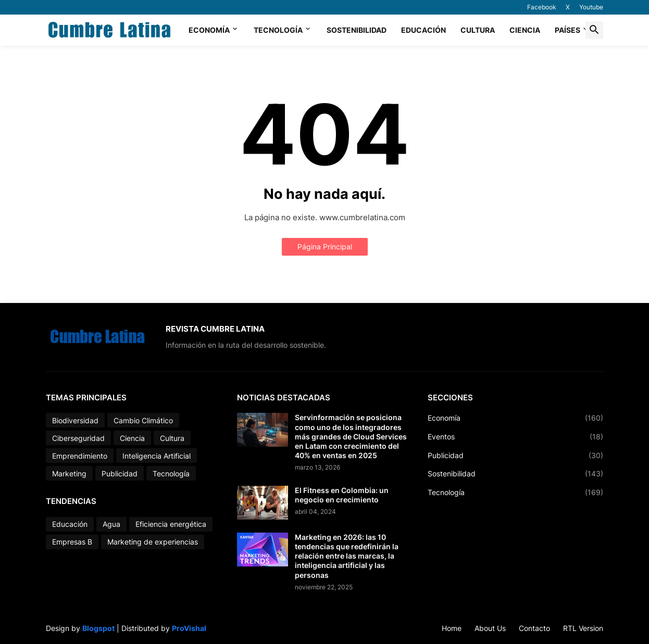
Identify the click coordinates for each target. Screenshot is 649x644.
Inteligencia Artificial (157, 456)
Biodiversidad (75, 420)
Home (452, 628)
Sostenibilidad (357, 30)
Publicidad (120, 473)
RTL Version (583, 628)
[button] (594, 30)
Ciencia (525, 30)
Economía (209, 30)
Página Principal (325, 247)
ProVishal (189, 628)
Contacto (534, 628)
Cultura (478, 30)
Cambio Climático (143, 420)
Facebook (542, 7)
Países (567, 30)
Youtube (591, 7)
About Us (490, 628)
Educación (423, 30)
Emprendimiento (80, 456)
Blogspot (98, 628)
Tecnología (278, 30)
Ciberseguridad (78, 438)
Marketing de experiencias (153, 542)
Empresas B (72, 542)
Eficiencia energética (171, 524)
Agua (111, 524)
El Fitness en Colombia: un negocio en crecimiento (342, 495)
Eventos (515, 437)
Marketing (69, 473)
